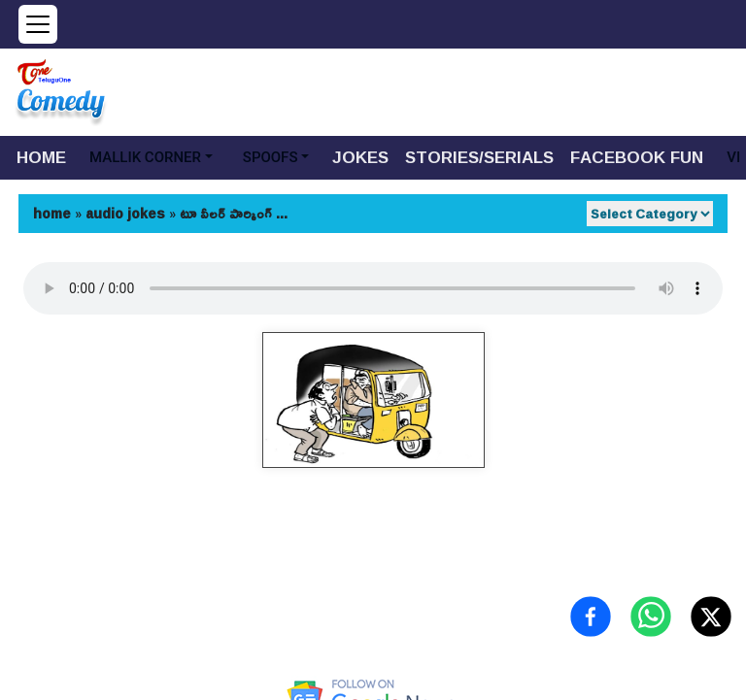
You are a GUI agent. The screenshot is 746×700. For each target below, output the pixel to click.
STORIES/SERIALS (479, 157)
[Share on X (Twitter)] (711, 617)
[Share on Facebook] (591, 617)
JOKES (360, 157)
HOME (41, 157)
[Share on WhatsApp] (651, 617)
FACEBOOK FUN (637, 157)
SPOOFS (271, 157)
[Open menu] (38, 24)
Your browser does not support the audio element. (373, 288)
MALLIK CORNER (145, 157)
